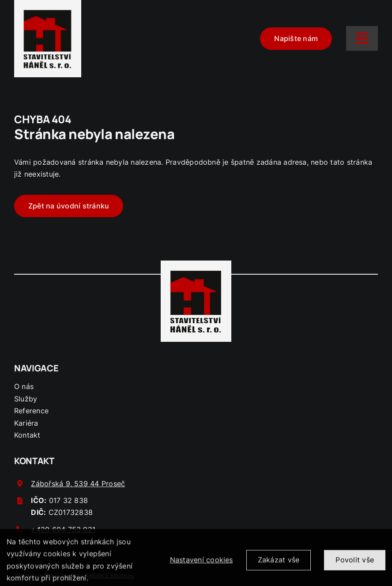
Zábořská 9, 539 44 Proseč (78, 484)
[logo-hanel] (48, 11)
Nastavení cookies (202, 563)
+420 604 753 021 (63, 529)
